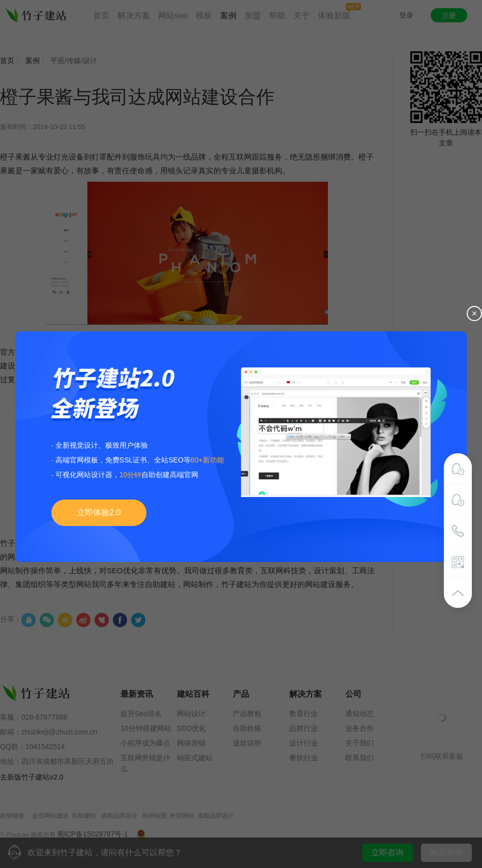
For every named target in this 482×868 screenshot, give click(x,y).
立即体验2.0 (99, 513)
